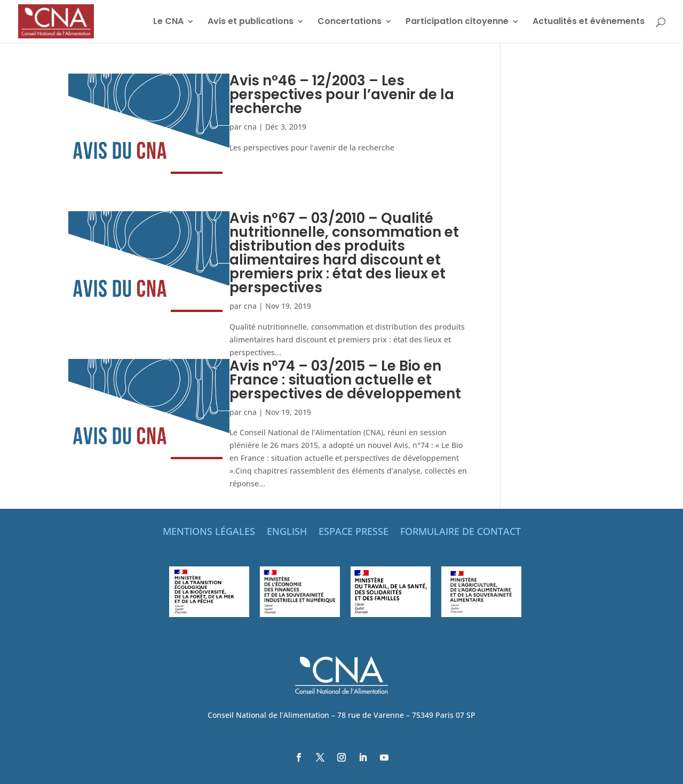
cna (250, 127)
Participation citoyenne (457, 22)
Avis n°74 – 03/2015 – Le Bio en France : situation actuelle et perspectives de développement (345, 380)
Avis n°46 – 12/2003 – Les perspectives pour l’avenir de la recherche (342, 94)
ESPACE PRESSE (354, 533)
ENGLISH (287, 533)
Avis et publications (251, 22)
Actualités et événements (589, 22)
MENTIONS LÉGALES (209, 533)
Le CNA (168, 22)
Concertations (350, 22)
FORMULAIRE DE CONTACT (460, 533)
